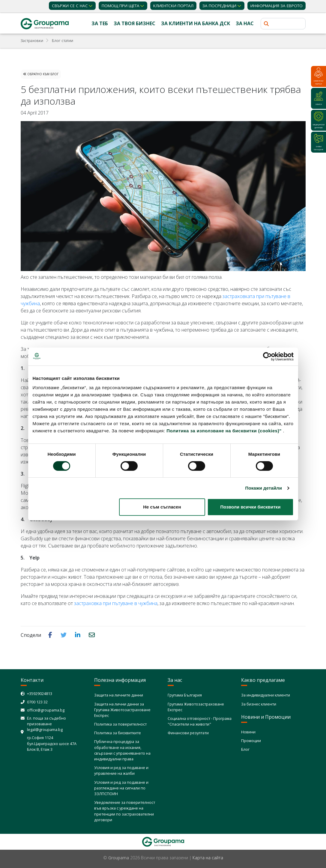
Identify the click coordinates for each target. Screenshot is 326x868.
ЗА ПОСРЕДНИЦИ (219, 6)
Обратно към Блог (41, 74)
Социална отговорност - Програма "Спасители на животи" (200, 721)
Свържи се (70, 6)
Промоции (251, 741)
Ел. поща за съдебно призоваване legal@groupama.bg (46, 724)
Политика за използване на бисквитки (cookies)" (224, 431)
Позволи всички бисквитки (251, 507)
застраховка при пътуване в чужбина (116, 603)
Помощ (121, 6)
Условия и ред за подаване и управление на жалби (121, 770)
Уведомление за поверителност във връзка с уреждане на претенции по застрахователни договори (125, 811)
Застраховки (32, 40)
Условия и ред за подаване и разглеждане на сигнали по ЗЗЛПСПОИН (121, 788)
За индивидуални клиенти (266, 695)
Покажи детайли (264, 488)
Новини (248, 732)
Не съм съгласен (162, 507)
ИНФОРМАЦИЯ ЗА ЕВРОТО (277, 6)
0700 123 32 (37, 702)
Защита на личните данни (119, 695)
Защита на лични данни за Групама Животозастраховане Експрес (122, 710)
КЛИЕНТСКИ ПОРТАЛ (173, 6)
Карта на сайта (208, 858)
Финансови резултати (188, 733)
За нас (245, 23)
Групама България (185, 695)
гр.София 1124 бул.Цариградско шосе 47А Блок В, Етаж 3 (52, 743)
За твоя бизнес (135, 23)
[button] (51, 635)
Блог (245, 749)
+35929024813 (40, 694)
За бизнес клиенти (259, 704)
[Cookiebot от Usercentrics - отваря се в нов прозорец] (267, 356)
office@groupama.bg (46, 710)
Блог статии (63, 40)
